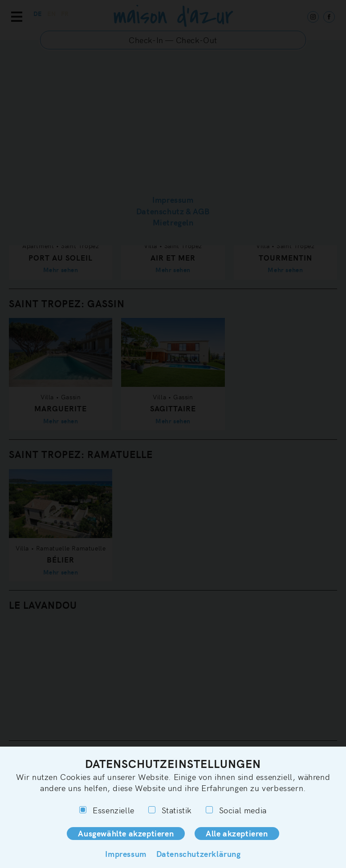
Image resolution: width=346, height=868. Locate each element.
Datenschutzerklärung (199, 854)
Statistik (170, 810)
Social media (236, 810)
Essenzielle (107, 810)
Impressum (126, 854)
